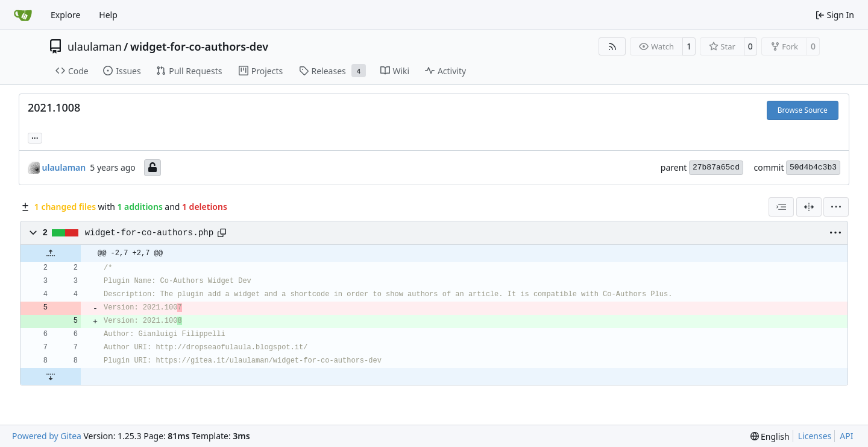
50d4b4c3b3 (813, 167)
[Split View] (809, 207)
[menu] (836, 207)
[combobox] (781, 207)
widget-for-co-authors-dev (199, 46)
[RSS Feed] (612, 46)
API (846, 436)
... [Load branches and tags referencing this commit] (35, 137)
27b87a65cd (716, 167)
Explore (65, 15)
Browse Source (803, 110)
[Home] (23, 15)
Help (108, 15)
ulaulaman (95, 46)
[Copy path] (222, 233)
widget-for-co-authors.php (149, 233)
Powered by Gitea (47, 436)
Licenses (815, 436)
